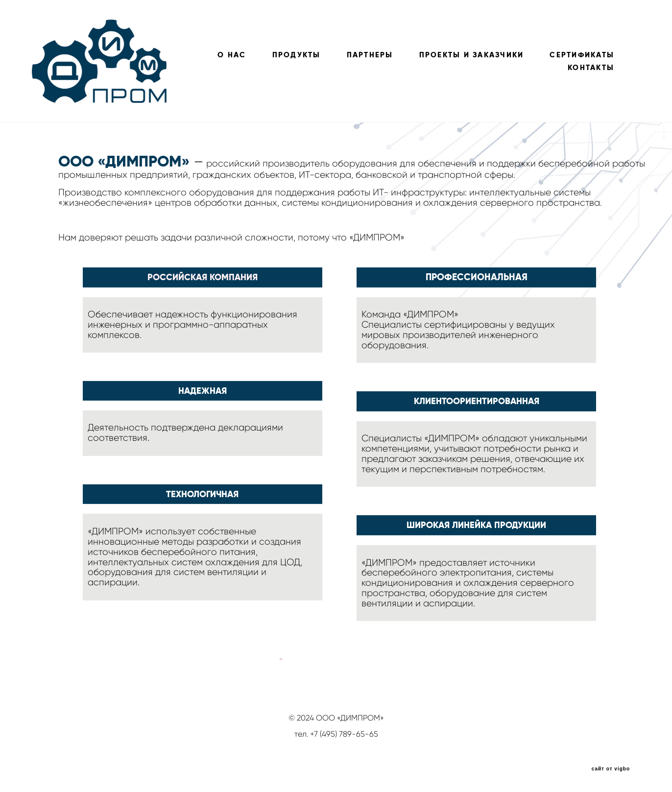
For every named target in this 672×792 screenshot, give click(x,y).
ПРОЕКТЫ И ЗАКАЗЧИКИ (472, 55)
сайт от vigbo (611, 769)
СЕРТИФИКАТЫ (582, 55)
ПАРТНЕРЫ (370, 55)
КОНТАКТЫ (591, 67)
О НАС (232, 55)
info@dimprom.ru (336, 743)
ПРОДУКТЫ (297, 55)
